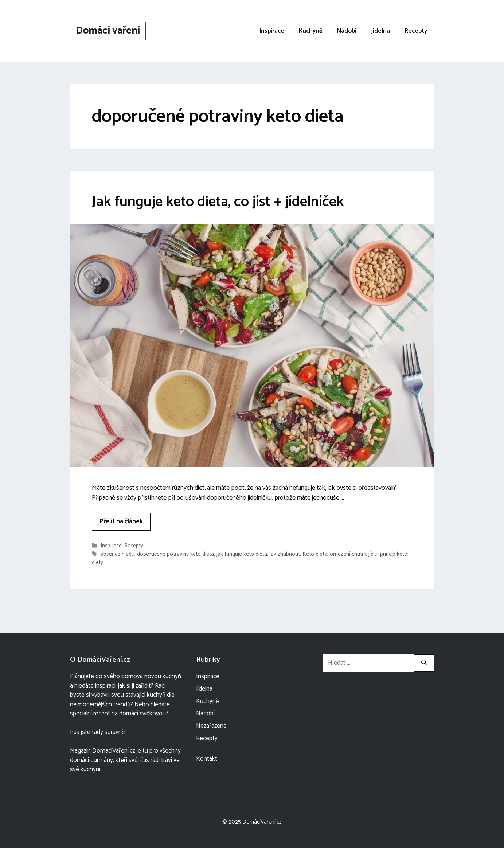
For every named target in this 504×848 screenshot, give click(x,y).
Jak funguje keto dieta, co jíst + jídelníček (218, 202)
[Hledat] (424, 663)
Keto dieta (315, 554)
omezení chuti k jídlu (354, 554)
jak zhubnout (285, 554)
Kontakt (207, 759)
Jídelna (380, 31)
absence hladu (118, 554)
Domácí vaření (108, 31)
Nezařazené (211, 726)
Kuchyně (311, 31)
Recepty (416, 31)
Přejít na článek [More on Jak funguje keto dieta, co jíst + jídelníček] (121, 521)
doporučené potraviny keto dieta (175, 554)
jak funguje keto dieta (242, 554)
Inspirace (272, 31)
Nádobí (347, 31)
